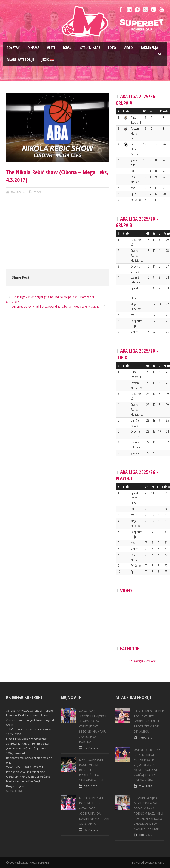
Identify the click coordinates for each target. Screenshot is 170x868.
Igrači (68, 48)
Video (128, 48)
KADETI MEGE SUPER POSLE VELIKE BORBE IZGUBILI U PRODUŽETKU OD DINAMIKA (149, 721)
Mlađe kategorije (20, 59)
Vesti (51, 48)
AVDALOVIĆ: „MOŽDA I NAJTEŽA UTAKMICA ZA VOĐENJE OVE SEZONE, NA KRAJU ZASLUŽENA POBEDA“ (93, 726)
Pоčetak (13, 48)
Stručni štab (90, 48)
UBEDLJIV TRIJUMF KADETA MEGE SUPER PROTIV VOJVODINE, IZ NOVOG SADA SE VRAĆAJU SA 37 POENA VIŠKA (147, 765)
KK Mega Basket (142, 661)
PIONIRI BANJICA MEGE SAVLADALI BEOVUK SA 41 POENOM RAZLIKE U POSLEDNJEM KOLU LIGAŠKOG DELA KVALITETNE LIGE (148, 813)
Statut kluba (14, 791)
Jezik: (48, 59)
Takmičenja (149, 48)
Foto (112, 48)
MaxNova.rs (156, 862)
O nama (33, 48)
